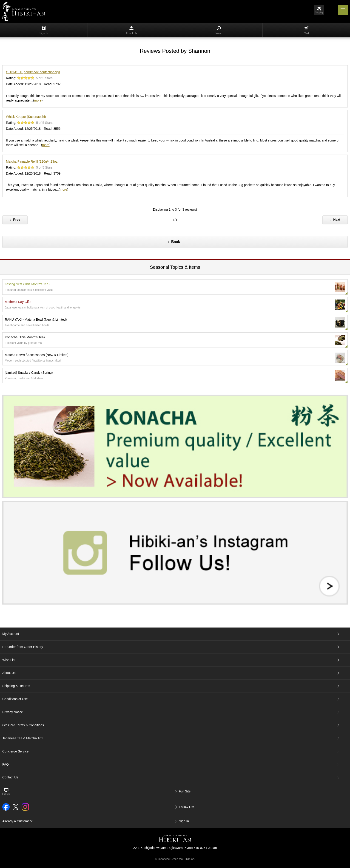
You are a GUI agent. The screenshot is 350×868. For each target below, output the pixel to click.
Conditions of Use (15, 699)
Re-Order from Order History (23, 647)
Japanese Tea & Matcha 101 (23, 738)
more (38, 100)
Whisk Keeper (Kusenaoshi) (26, 117)
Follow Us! (186, 807)
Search (219, 31)
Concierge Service (15, 751)
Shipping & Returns (16, 686)
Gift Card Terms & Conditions (23, 725)
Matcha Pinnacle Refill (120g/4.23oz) (32, 161)
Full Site (185, 791)
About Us (131, 31)
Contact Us (10, 777)
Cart (306, 31)
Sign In (44, 31)
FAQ (6, 764)
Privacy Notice (13, 712)
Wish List (9, 660)
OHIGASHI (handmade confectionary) (33, 72)
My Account (11, 634)
